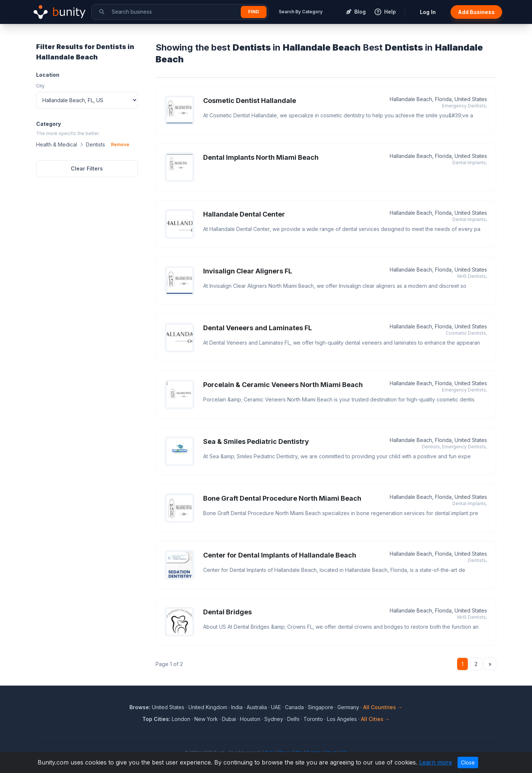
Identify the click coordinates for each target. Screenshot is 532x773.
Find (254, 12)
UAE (276, 707)
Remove (120, 144)
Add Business (476, 12)
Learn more (436, 762)
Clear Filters (87, 168)
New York (206, 719)
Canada (294, 707)
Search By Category (301, 12)
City (40, 86)
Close (468, 762)
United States (168, 707)
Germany (348, 707)
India (237, 707)
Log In (428, 12)
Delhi (293, 719)
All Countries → (383, 707)
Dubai (229, 719)
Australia (257, 707)
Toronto (313, 719)
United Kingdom (208, 707)
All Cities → (375, 719)
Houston (250, 719)
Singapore (321, 707)
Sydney (274, 719)
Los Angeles (342, 719)
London (181, 719)
